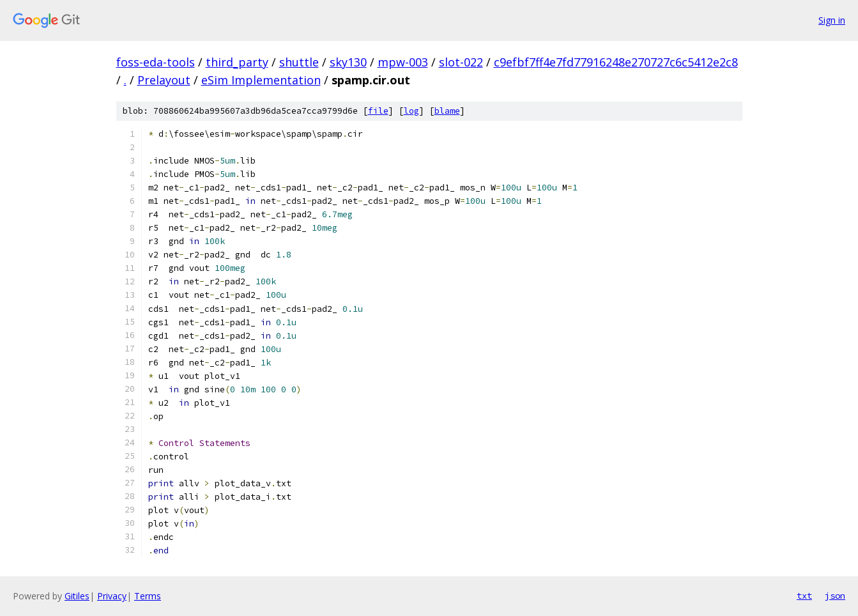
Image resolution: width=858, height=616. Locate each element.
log (411, 111)
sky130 (348, 62)
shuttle (299, 62)
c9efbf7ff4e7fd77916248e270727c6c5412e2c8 (616, 62)
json (835, 596)
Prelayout (164, 80)
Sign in (832, 20)
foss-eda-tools (156, 62)
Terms (148, 596)
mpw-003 (403, 62)
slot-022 (461, 62)
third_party (237, 62)
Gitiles (77, 596)
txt (804, 596)
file (378, 111)
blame (447, 111)
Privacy (112, 596)
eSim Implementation (261, 80)
